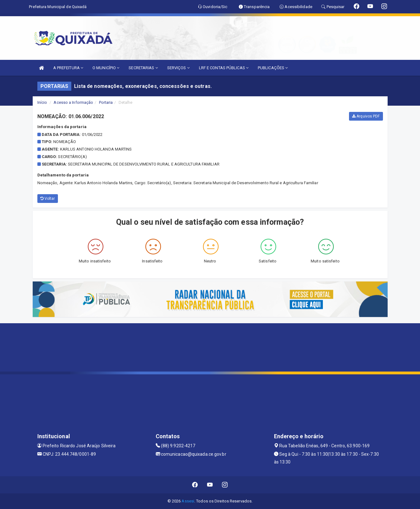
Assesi (188, 501)
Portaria (106, 102)
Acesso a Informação (73, 102)
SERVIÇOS (178, 68)
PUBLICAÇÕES (273, 68)
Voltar (48, 199)
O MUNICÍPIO (106, 68)
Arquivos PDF (366, 116)
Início (42, 102)
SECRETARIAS (143, 68)
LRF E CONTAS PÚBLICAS (224, 68)
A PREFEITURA (68, 68)
